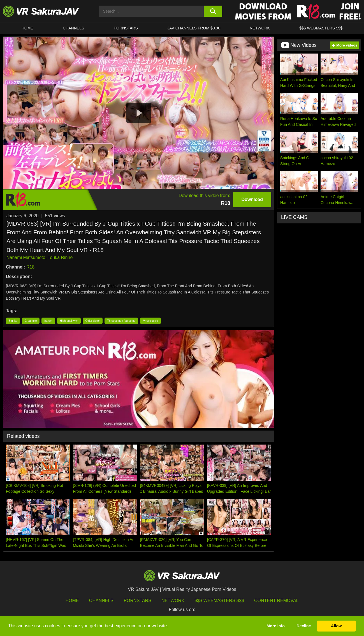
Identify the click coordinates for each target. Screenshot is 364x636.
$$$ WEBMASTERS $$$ (321, 28)
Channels (73, 28)
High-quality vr (69, 321)
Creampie (31, 321)
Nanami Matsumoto (26, 257)
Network (260, 28)
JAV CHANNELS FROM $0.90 (194, 28)
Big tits (13, 321)
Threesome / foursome (121, 321)
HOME (27, 28)
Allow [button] (336, 626)
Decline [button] (304, 626)
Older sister (93, 321)
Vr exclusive (150, 321)
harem (48, 321)
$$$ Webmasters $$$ (219, 601)
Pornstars (126, 28)
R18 (30, 267)
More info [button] (276, 626)
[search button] (213, 11)
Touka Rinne (60, 257)
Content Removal (276, 601)
